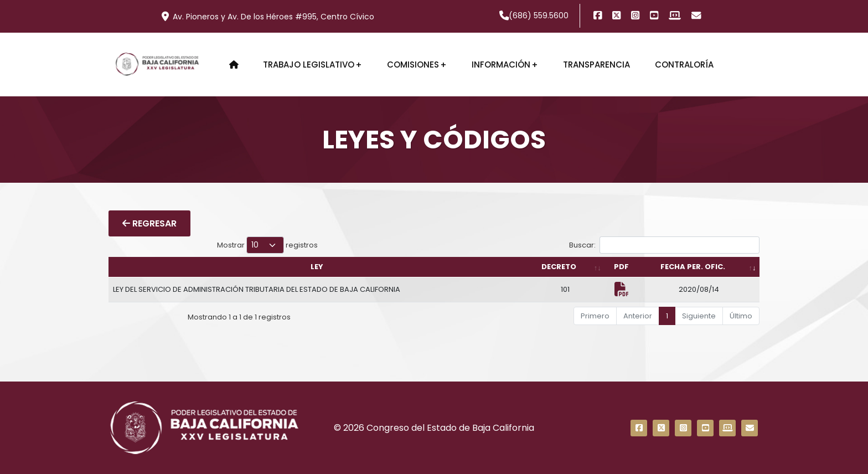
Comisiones (413, 65)
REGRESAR (149, 223)
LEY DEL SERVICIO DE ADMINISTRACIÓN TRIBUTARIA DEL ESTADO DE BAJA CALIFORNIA (257, 289)
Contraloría (684, 65)
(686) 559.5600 (534, 16)
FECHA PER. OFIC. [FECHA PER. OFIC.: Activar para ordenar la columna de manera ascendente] (693, 267)
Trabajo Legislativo (309, 65)
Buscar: (664, 245)
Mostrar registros (267, 245)
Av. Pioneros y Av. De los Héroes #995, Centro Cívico (268, 17)
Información (501, 65)
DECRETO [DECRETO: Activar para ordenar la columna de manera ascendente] (559, 267)
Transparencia (596, 65)
